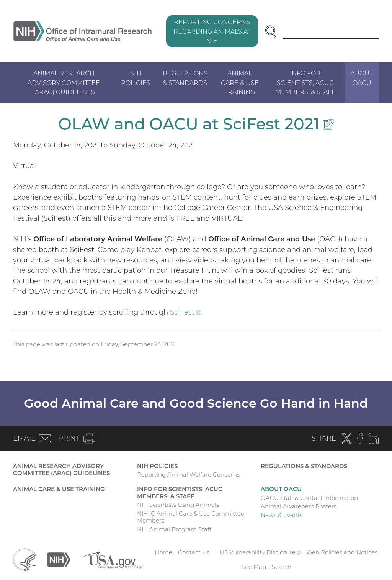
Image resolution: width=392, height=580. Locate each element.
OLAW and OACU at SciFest (196, 124)
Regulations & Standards (185, 78)
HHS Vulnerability (258, 552)
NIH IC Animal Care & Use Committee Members (191, 517)
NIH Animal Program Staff (174, 529)
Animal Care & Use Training (240, 82)
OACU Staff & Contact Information (309, 498)
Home (163, 552)
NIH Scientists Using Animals (178, 505)
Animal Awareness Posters (299, 506)
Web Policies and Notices (342, 552)
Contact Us (194, 552)
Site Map (254, 567)
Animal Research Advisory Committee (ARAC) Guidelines (64, 82)
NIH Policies (136, 78)
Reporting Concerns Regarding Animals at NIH (212, 31)
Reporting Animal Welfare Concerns (188, 474)
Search (282, 567)
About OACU (362, 78)
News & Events (282, 515)
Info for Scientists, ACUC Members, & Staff (305, 82)
